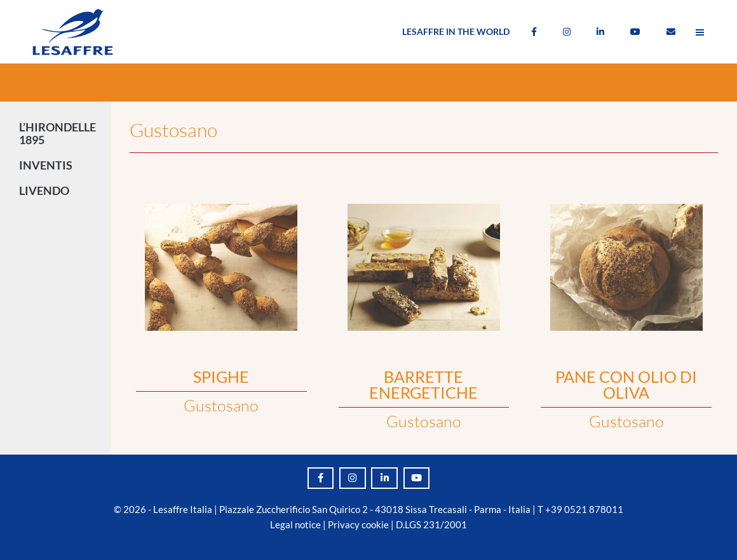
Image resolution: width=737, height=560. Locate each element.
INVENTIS (49, 165)
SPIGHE (221, 377)
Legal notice (295, 524)
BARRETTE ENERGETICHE (423, 384)
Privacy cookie (358, 524)
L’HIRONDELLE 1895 (57, 133)
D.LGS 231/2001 (431, 524)
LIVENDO (47, 190)
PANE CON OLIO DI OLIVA (626, 384)
